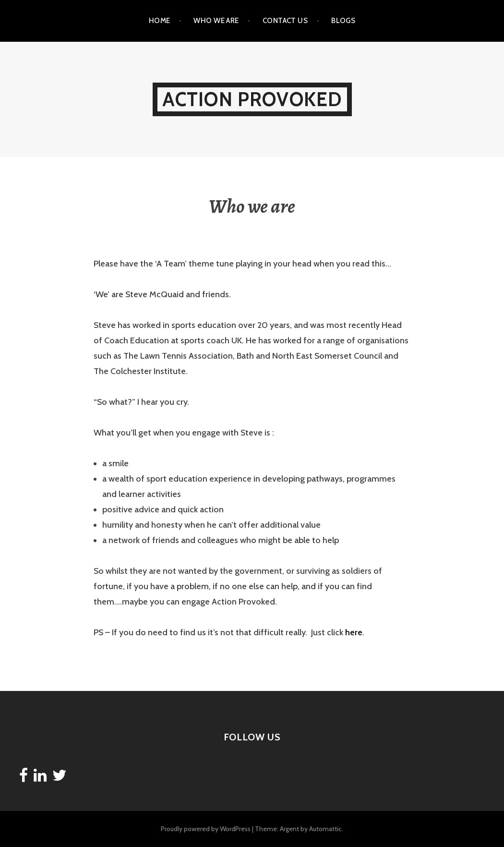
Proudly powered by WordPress (206, 829)
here (354, 632)
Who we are (216, 21)
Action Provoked (252, 99)
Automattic (325, 829)
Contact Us (285, 21)
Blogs (343, 21)
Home (160, 21)
